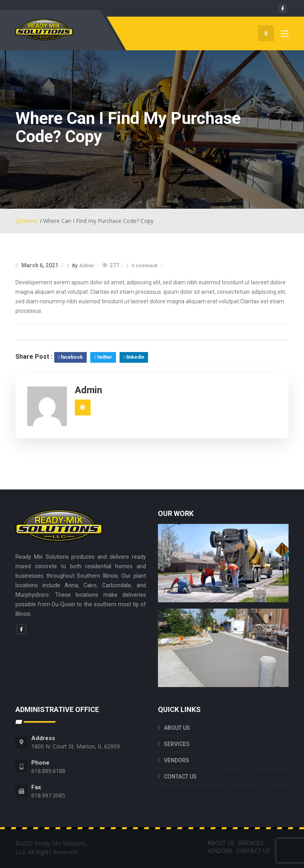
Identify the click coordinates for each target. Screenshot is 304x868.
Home (26, 221)
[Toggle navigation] (285, 35)
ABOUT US (177, 728)
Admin (87, 266)
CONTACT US (180, 777)
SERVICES (177, 744)
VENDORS (177, 760)
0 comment (145, 266)
